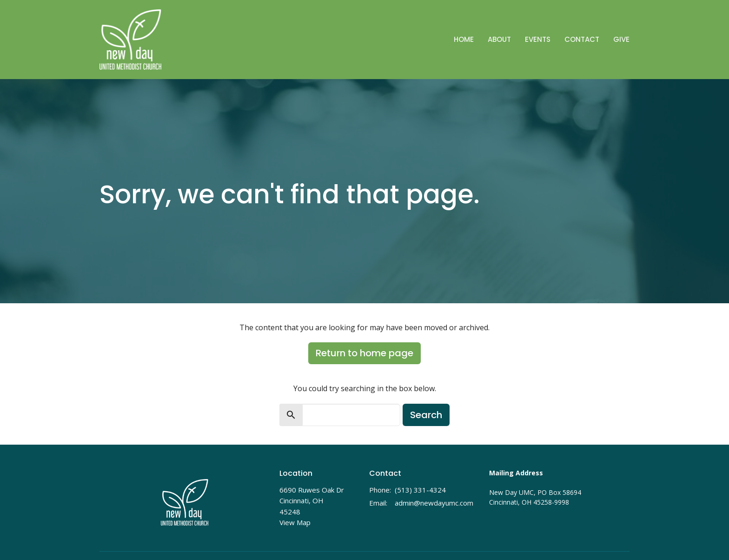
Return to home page (364, 353)
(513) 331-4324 (420, 490)
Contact (582, 39)
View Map (295, 522)
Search (426, 415)
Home (464, 39)
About (499, 39)
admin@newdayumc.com (434, 503)
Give (621, 39)
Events (538, 39)
